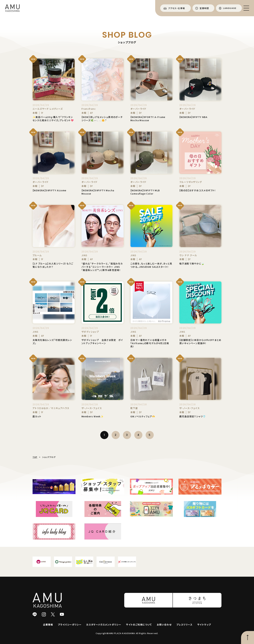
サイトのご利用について (139, 625)
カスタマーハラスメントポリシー (104, 625)
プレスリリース (184, 625)
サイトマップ (204, 625)
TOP (35, 457)
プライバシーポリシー (70, 625)
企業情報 (48, 625)
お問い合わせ (164, 625)
